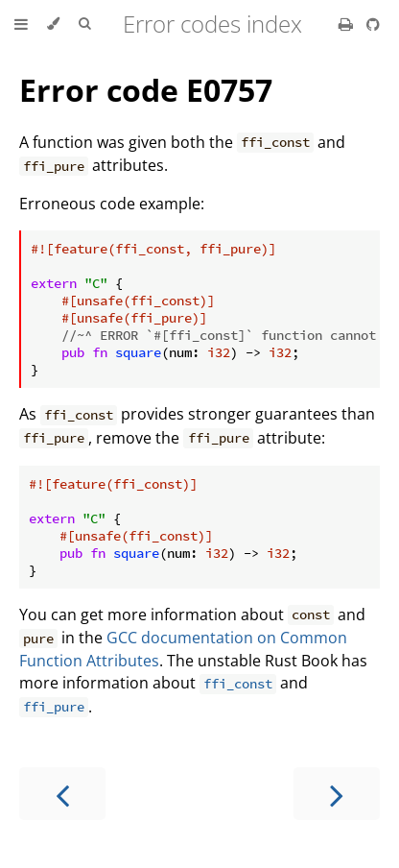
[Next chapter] (337, 794)
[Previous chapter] (62, 794)
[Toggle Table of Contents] (21, 24)
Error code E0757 (146, 90)
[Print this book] (348, 24)
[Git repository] (373, 24)
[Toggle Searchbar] (84, 24)
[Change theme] (53, 24)
